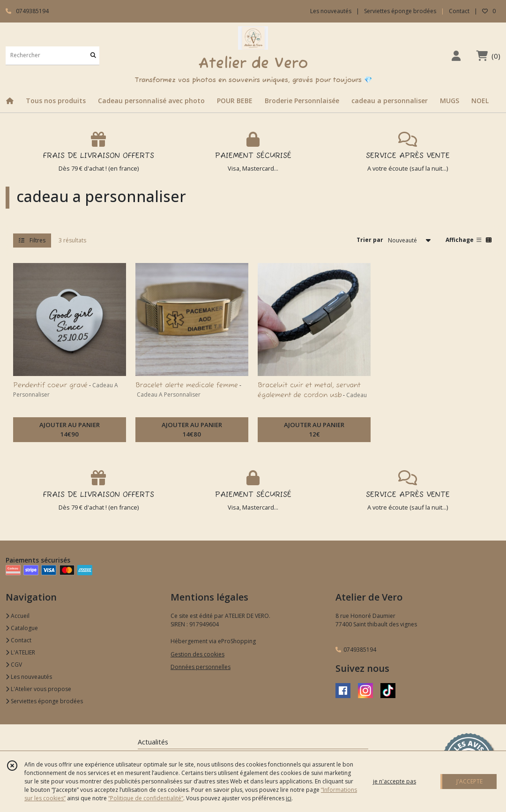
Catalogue (22, 628)
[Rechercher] (93, 56)
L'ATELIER (20, 652)
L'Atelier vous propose (38, 689)
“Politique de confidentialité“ (146, 798)
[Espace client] (456, 56)
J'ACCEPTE (469, 781)
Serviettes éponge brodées (44, 701)
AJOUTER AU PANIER (70, 430)
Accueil (18, 616)
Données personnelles (201, 667)
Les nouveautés (29, 677)
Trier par (370, 240)
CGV (14, 665)
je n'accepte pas (394, 781)
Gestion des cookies (197, 654)
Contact (459, 11)
